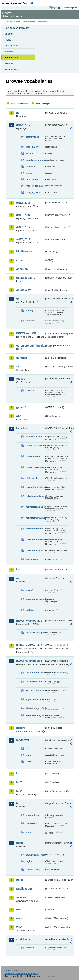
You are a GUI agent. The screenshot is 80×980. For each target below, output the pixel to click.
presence (31, 166)
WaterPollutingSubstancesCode (35, 715)
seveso (21, 897)
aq (18, 113)
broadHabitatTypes (35, 855)
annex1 (30, 590)
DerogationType (34, 682)
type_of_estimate (35, 186)
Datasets (9, 34)
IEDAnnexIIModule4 (29, 661)
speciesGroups (34, 869)
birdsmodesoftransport (35, 467)
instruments (32, 559)
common (22, 269)
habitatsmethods (35, 529)
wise (19, 927)
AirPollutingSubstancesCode (35, 673)
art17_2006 (23, 215)
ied (18, 578)
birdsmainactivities (35, 446)
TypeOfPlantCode (35, 699)
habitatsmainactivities (35, 518)
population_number (35, 160)
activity (30, 311)
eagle (29, 755)
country (30, 948)
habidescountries (35, 496)
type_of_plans (33, 192)
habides (21, 428)
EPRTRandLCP (26, 333)
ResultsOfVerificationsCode (35, 691)
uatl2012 (30, 761)
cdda (19, 260)
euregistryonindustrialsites (30, 346)
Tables (8, 40)
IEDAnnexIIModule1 (29, 621)
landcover (23, 740)
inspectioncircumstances (35, 599)
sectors (30, 832)
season (30, 173)
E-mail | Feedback (14, 970)
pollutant (30, 610)
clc (27, 748)
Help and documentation (17, 28)
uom (19, 918)
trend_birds (32, 179)
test (19, 910)
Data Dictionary (28, 22)
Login (54, 8)
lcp (18, 803)
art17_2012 (23, 227)
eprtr (19, 299)
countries (31, 391)
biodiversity (24, 251)
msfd (20, 843)
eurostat (22, 358)
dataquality (24, 290)
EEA (18, 3)
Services (9, 63)
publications (24, 889)
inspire (21, 728)
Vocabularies (12, 57)
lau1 (19, 774)
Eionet (17, 22)
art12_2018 (23, 203)
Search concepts (43, 104)
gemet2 (21, 407)
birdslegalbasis (34, 437)
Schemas (9, 51)
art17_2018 (23, 239)
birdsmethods (33, 456)
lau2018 (21, 791)
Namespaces (11, 69)
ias (18, 570)
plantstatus (32, 823)
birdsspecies (32, 478)
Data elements (12, 46)
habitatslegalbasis (35, 507)
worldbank (23, 939)
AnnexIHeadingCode (35, 633)
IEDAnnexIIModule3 (29, 645)
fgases (21, 379)
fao (18, 367)
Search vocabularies (19, 104)
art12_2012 (23, 125)
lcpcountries (32, 815)
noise (20, 880)
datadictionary (26, 278)
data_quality (32, 147)
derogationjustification (35, 487)
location (30, 153)
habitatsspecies (34, 550)
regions (30, 861)
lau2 (19, 782)
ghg (19, 416)
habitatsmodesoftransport (35, 539)
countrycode (32, 137)
